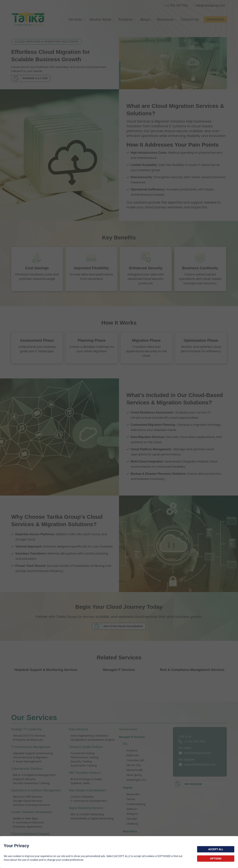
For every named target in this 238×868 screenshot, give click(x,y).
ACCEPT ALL (216, 849)
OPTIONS (216, 859)
